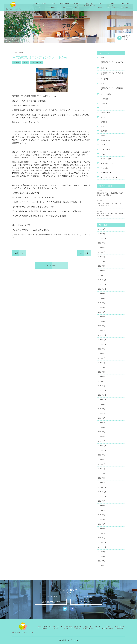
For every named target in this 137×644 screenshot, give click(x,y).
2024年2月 (102, 326)
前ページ (19, 254)
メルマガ (112, 5)
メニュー (53, 5)
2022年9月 (102, 405)
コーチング (105, 104)
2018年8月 (102, 566)
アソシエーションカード (109, 178)
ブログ (101, 5)
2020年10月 (102, 497)
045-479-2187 (86, 602)
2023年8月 (102, 354)
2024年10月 (102, 290)
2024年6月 (102, 308)
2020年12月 (102, 488)
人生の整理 (105, 99)
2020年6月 (102, 515)
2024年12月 (102, 280)
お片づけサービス (107, 164)
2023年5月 (102, 368)
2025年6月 (102, 257)
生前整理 (104, 122)
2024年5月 (102, 313)
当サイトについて (40, 5)
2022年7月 (102, 414)
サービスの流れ (65, 5)
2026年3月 (102, 230)
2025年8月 (102, 248)
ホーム (10, 40)
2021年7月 (102, 465)
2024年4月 (102, 317)
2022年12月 (102, 391)
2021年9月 (102, 455)
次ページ (84, 254)
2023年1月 (102, 386)
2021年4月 (102, 474)
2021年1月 (102, 483)
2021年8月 (102, 460)
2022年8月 (102, 409)
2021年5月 (102, 469)
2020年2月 (102, 534)
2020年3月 (102, 529)
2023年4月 (102, 372)
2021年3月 (102, 478)
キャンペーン (105, 150)
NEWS (103, 145)
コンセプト (105, 79)
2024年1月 (102, 331)
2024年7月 (102, 303)
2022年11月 (102, 396)
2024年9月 (102, 294)
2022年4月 (102, 428)
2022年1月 (102, 442)
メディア (104, 118)
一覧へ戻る (52, 266)
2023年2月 (102, 382)
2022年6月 (102, 419)
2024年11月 (102, 285)
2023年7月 (102, 359)
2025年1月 (102, 276)
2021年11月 (102, 446)
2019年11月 (102, 548)
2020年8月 (102, 506)
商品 (102, 58)
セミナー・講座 (106, 159)
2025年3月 (102, 271)
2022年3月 (102, 432)
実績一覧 (90, 5)
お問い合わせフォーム (51, 602)
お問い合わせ (126, 5)
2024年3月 (102, 322)
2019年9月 (102, 552)
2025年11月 (102, 239)
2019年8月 (102, 557)
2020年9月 (102, 502)
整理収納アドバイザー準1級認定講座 (112, 74)
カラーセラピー (106, 173)
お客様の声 (78, 5)
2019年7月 (102, 561)
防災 (102, 84)
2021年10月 (102, 451)
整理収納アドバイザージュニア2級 (112, 63)
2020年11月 (102, 492)
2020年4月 (102, 525)
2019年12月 (102, 543)
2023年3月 (102, 377)
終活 (102, 127)
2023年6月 (102, 363)
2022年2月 (102, 437)
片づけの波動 (105, 113)
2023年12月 (102, 336)
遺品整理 (104, 132)
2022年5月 (102, 423)
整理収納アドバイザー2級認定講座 (112, 89)
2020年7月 (102, 511)
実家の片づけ (105, 141)
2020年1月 (102, 538)
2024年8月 (102, 299)
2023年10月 (102, 345)
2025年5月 (102, 262)
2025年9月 (102, 243)
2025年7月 (102, 253)
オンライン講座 (106, 95)
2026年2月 (102, 234)
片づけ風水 (105, 168)
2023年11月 (102, 340)
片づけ (103, 136)
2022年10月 (102, 400)
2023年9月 (102, 349)
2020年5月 (102, 520)
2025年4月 (102, 266)
